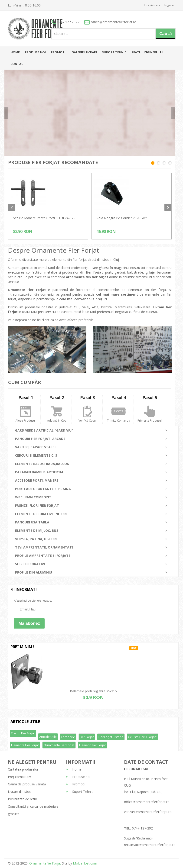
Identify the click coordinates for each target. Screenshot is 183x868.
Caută (166, 33)
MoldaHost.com (85, 863)
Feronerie (68, 737)
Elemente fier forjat (25, 745)
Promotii (59, 52)
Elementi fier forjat (92, 745)
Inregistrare (152, 5)
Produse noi (35, 52)
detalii (149, 117)
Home (15, 52)
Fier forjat (87, 737)
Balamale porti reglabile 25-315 (93, 691)
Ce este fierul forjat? (143, 737)
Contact (18, 64)
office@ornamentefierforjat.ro (110, 22)
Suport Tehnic (114, 52)
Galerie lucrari (84, 52)
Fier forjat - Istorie (111, 737)
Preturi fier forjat (23, 733)
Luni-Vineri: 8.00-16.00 (24, 5)
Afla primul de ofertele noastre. (33, 601)
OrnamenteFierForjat (45, 863)
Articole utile (48, 737)
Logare (169, 5)
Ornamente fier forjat (59, 745)
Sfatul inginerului (147, 52)
